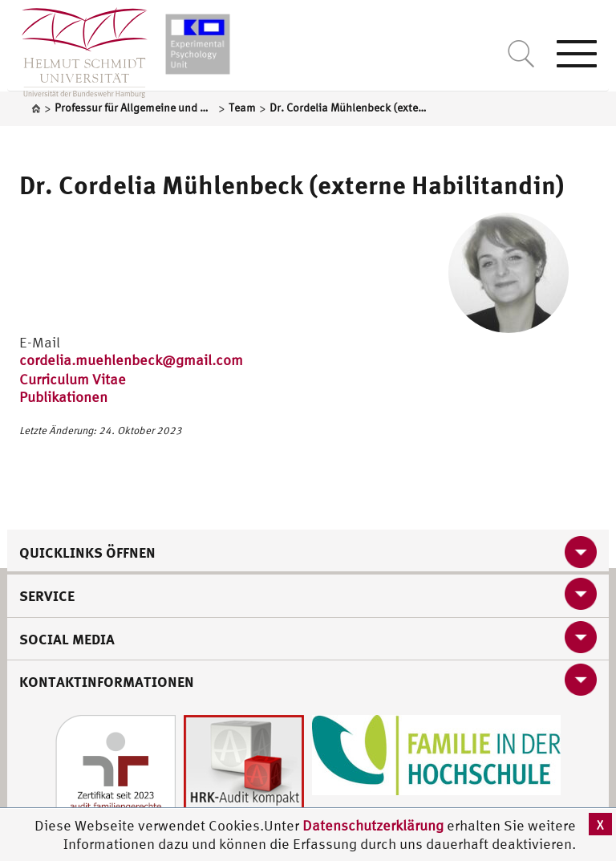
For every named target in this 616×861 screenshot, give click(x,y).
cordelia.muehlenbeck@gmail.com (131, 360)
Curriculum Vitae (73, 379)
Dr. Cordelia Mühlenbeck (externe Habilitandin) (292, 185)
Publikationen (63, 397)
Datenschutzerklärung (373, 825)
